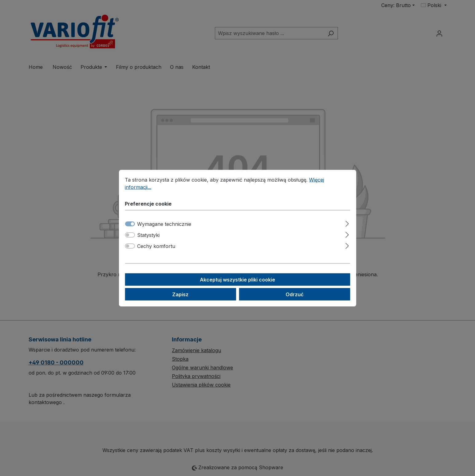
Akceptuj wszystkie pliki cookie (237, 279)
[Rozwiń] (347, 223)
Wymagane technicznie (164, 224)
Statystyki (148, 235)
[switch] (130, 235)
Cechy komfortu (156, 246)
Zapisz (180, 294)
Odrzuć (295, 294)
